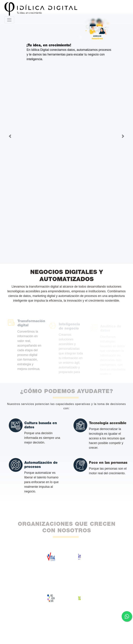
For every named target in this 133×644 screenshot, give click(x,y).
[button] (10, 136)
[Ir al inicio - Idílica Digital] (65, 9)
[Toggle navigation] (9, 20)
